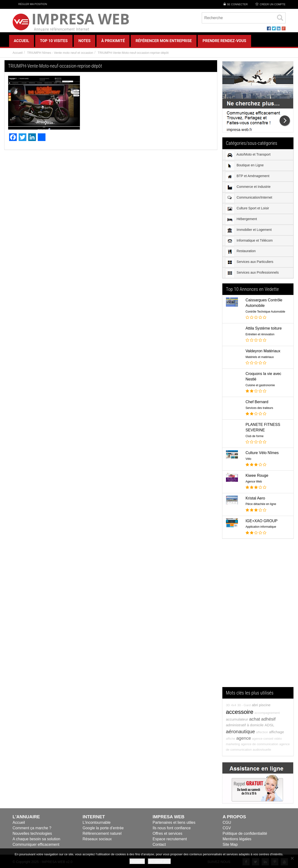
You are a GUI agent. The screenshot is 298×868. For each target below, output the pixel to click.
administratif (236, 725)
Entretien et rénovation (260, 334)
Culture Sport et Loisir (247, 209)
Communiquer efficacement (36, 844)
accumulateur (237, 719)
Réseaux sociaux (97, 839)
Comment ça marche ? (32, 828)
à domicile (255, 725)
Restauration (240, 252)
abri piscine (261, 705)
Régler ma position (30, 4)
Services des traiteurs (259, 408)
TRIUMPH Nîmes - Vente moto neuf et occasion (60, 53)
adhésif (268, 719)
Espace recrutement (170, 839)
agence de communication (260, 744)
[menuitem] (258, 155)
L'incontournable (97, 822)
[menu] (258, 214)
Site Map (230, 844)
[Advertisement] (258, 615)
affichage (276, 732)
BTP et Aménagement (247, 177)
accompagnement (267, 713)
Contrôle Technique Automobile (265, 312)
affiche (231, 739)
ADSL (269, 725)
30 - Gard (244, 705)
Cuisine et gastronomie (260, 385)
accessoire (240, 712)
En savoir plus (159, 861)
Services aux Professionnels (252, 273)
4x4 (234, 705)
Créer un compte (273, 4)
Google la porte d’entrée (103, 828)
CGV (227, 828)
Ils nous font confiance (172, 828)
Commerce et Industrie (248, 187)
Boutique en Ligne (244, 166)
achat (255, 719)
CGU (227, 822)
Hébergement (241, 220)
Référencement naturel (102, 833)
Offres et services (168, 833)
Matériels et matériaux (260, 357)
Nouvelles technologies (32, 833)
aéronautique (240, 731)
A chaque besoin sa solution (37, 839)
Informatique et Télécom (249, 241)
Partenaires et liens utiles (174, 822)
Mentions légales (237, 839)
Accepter (137, 861)
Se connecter (237, 4)
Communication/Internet (249, 198)
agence (244, 738)
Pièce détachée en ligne (261, 504)
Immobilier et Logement (248, 230)
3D (228, 705)
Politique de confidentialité (245, 833)
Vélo (248, 459)
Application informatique (261, 527)
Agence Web (254, 482)
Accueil (18, 53)
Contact (159, 844)
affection (262, 732)
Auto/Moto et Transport (248, 155)
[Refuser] (292, 858)
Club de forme (255, 436)
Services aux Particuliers (249, 262)
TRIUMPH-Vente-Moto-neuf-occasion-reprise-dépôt (133, 53)
